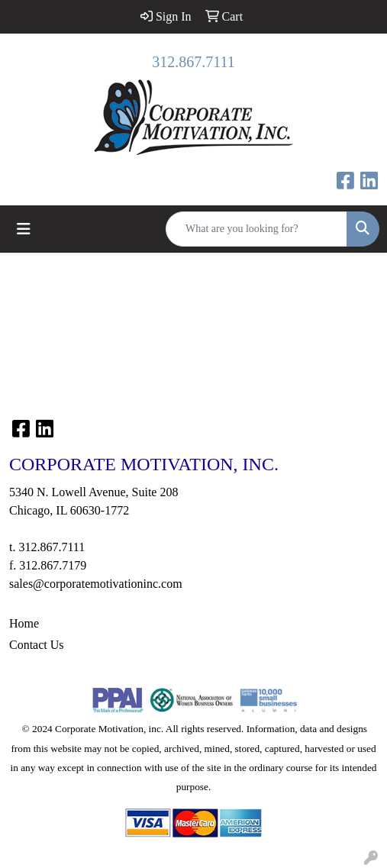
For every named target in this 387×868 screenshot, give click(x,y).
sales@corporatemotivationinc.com (96, 584)
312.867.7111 (193, 62)
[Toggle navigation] (24, 229)
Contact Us (37, 645)
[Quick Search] (256, 229)
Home (24, 623)
